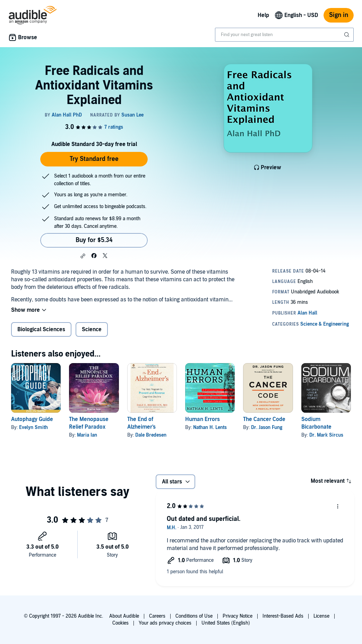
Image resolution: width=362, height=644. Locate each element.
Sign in (339, 15)
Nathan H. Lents (210, 427)
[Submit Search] (347, 35)
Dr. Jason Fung (267, 427)
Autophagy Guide (32, 419)
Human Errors (202, 419)
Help (263, 15)
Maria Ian (87, 435)
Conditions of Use (194, 616)
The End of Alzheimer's (141, 423)
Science (92, 329)
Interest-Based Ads (283, 616)
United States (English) (226, 623)
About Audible (124, 616)
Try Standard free (94, 159)
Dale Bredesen (151, 435)
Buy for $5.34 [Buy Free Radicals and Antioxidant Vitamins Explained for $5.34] (94, 240)
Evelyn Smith (33, 427)
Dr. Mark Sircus (326, 435)
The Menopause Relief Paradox (89, 423)
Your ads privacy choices (165, 623)
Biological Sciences (41, 329)
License (321, 616)
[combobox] (284, 35)
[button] (83, 256)
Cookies (120, 623)
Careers (157, 616)
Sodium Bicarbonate (316, 423)
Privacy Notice (238, 616)
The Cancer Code (264, 419)
